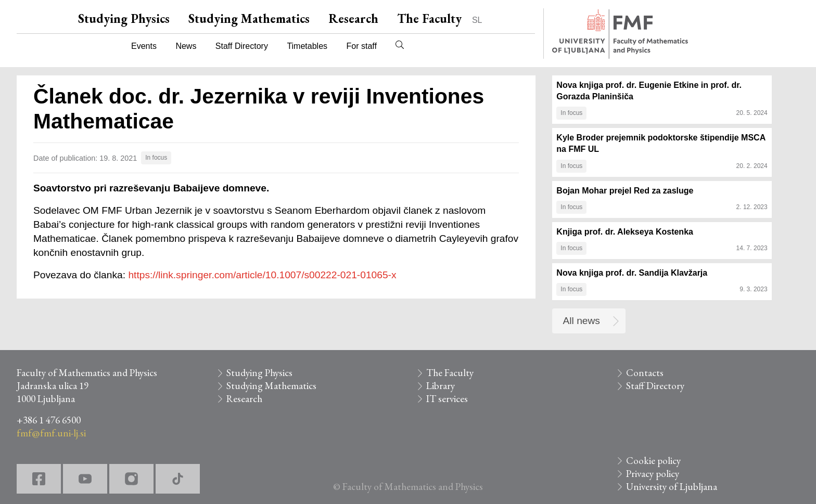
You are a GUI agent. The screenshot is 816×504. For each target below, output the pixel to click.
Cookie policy (653, 461)
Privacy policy (653, 474)
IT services (447, 399)
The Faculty (429, 18)
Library (441, 386)
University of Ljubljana (672, 487)
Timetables (307, 46)
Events (144, 46)
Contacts (645, 373)
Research (353, 18)
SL (477, 20)
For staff (361, 46)
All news (582, 321)
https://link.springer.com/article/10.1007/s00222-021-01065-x (262, 275)
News (186, 46)
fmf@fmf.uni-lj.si (51, 433)
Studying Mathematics (249, 18)
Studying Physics (124, 18)
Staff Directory (242, 46)
